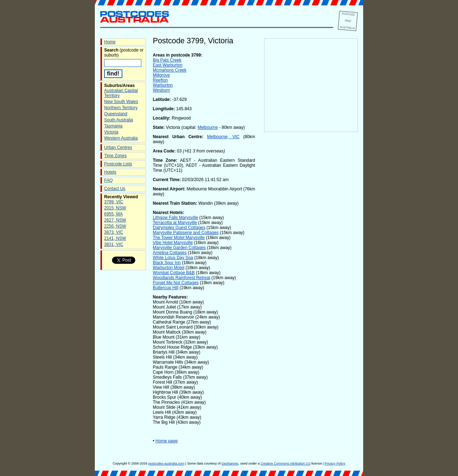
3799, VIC (114, 202)
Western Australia (121, 138)
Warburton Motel (169, 268)
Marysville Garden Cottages (179, 248)
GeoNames (230, 463)
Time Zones (115, 156)
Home (110, 42)
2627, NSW (115, 220)
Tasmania (113, 126)
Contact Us (115, 189)
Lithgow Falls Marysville (176, 218)
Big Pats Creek (167, 60)
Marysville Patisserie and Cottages (186, 233)
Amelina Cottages (170, 253)
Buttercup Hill (165, 288)
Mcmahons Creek (170, 70)
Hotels (110, 172)
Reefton (160, 80)
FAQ (108, 180)
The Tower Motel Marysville (179, 238)
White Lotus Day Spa (173, 258)
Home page (167, 441)
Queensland (116, 114)
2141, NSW (115, 238)
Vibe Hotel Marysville (173, 243)
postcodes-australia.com (166, 463)
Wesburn (161, 90)
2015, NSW (115, 208)
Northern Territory (121, 108)
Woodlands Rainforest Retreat (182, 278)
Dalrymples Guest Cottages (179, 228)
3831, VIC (114, 244)
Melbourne (208, 127)
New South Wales (121, 102)
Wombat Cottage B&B (174, 273)
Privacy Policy (335, 463)
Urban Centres (118, 147)
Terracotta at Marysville (175, 223)
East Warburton (168, 65)
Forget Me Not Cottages (176, 283)
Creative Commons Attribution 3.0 (285, 463)
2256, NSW (115, 226)
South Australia (119, 120)
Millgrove (161, 75)
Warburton (163, 85)
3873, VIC (114, 232)
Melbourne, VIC (223, 137)
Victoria (111, 132)
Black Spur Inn (167, 263)
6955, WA (113, 214)
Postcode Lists (118, 164)
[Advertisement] (311, 251)
